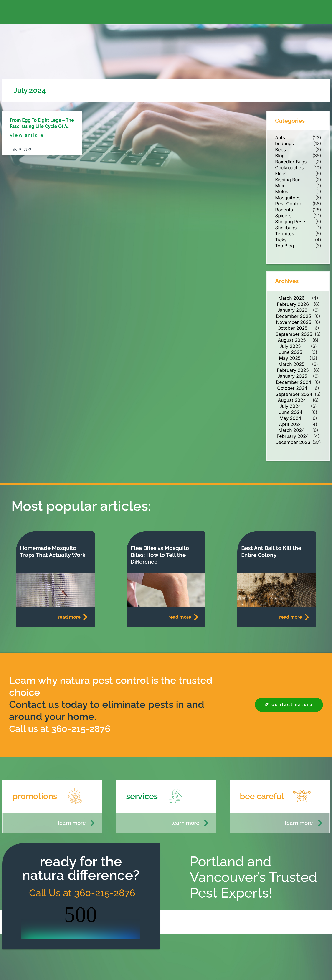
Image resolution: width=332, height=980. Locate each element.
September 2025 (294, 334)
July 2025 (290, 346)
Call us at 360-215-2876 (63, 729)
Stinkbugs (286, 228)
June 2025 (291, 352)
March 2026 (291, 298)
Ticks (281, 240)
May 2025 (290, 358)
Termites (285, 234)
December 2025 (294, 316)
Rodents (284, 210)
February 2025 (293, 370)
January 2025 (292, 376)
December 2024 (294, 382)
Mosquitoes (288, 198)
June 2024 (291, 412)
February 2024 (293, 436)
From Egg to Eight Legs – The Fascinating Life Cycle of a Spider (42, 126)
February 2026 (293, 304)
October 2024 (292, 388)
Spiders (283, 216)
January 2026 (292, 310)
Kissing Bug (288, 180)
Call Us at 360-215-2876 (81, 893)
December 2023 (293, 442)
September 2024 (294, 394)
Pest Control (289, 204)
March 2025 (291, 364)
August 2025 (292, 340)
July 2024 (290, 406)
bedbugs (285, 144)
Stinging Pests (291, 222)
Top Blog (285, 246)
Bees (281, 150)
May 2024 (290, 418)
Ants (280, 138)
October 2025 (292, 328)
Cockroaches (289, 168)
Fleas (281, 174)
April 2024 (290, 424)
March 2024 (291, 430)
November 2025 (294, 322)
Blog (280, 156)
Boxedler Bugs (291, 162)
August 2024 (292, 400)
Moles (282, 192)
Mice (280, 186)
